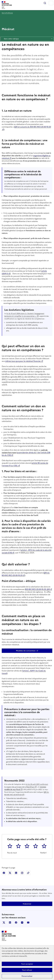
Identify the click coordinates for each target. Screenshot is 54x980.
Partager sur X (10, 873)
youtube (28, 923)
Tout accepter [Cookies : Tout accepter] (27, 964)
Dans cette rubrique (27, 39)
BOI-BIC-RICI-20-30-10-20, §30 (38, 589)
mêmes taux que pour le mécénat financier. (23, 361)
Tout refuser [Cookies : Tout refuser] (27, 970)
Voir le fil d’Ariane (7, 13)
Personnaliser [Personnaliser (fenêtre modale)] (27, 976)
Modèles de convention (26, 651)
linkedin (10, 923)
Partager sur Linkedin (16, 873)
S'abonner (27, 904)
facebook (16, 923)
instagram (22, 923)
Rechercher (45, 3)
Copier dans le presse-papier (28, 873)
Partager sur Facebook (4, 873)
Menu (51, 3)
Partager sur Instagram (22, 873)
